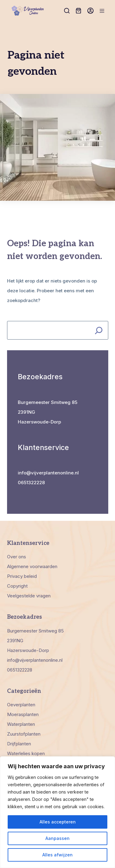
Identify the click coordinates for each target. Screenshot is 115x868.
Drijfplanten (19, 744)
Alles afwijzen (57, 855)
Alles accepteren (58, 822)
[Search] (99, 330)
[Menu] (102, 11)
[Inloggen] (90, 11)
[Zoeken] (67, 11)
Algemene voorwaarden (32, 566)
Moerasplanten (23, 714)
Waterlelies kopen (26, 753)
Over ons (17, 557)
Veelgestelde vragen (29, 596)
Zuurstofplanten (24, 734)
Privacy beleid (22, 576)
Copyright (17, 586)
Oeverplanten (21, 705)
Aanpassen (57, 838)
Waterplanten (21, 724)
